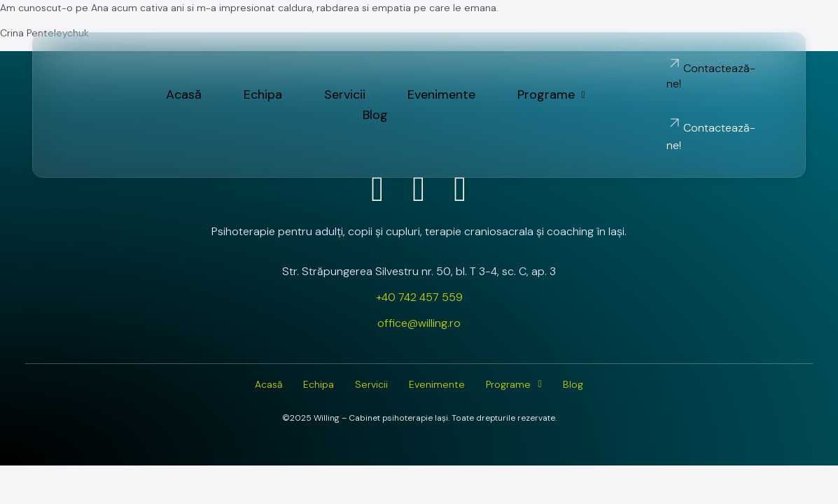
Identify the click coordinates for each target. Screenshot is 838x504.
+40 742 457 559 (419, 297)
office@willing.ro (419, 323)
